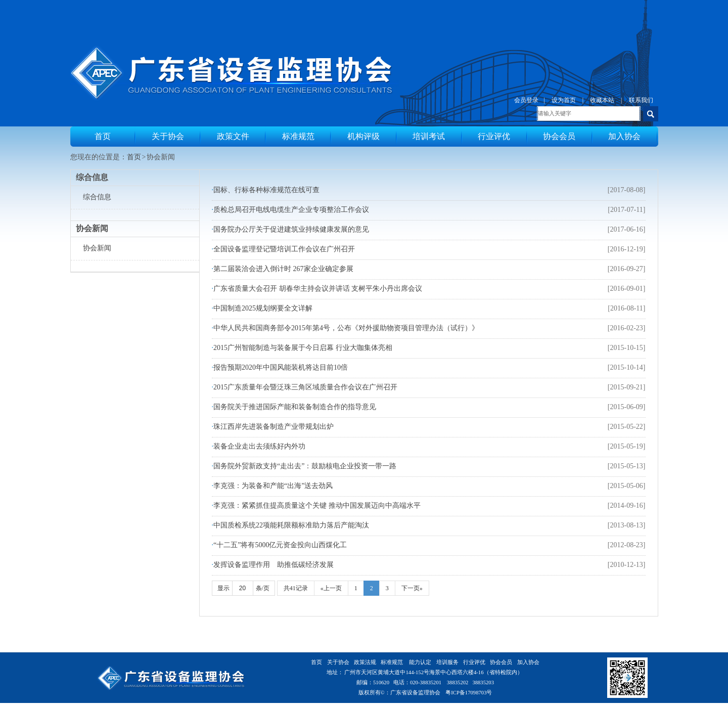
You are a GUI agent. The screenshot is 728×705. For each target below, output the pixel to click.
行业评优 (494, 136)
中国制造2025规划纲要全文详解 (263, 308)
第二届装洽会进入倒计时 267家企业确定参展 (283, 269)
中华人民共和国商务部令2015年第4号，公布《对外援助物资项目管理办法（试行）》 (346, 328)
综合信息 (97, 197)
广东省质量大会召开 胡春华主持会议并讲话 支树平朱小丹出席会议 (318, 289)
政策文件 (233, 136)
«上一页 (331, 588)
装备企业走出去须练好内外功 (259, 446)
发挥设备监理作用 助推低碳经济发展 (274, 565)
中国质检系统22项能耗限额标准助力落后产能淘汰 (291, 525)
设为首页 (564, 100)
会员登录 (526, 100)
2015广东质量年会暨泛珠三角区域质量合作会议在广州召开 (305, 387)
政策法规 (365, 662)
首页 (103, 136)
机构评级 (363, 136)
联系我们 (641, 100)
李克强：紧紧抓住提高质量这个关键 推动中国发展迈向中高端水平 (317, 505)
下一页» (412, 588)
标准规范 (298, 136)
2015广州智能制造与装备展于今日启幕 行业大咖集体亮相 (303, 348)
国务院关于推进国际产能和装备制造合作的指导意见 (295, 407)
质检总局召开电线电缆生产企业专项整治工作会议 (291, 210)
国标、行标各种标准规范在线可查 (266, 190)
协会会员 (559, 136)
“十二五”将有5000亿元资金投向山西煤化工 (280, 545)
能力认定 (420, 662)
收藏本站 (602, 100)
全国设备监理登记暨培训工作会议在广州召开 (284, 249)
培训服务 (447, 662)
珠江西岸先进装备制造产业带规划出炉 (274, 427)
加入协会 (624, 136)
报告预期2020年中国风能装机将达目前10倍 (281, 367)
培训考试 (429, 136)
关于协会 (168, 136)
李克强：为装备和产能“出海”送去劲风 (273, 486)
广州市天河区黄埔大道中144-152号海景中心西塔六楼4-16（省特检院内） (433, 672)
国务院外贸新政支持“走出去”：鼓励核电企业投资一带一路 (305, 466)
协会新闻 (97, 248)
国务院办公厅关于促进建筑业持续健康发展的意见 (291, 229)
